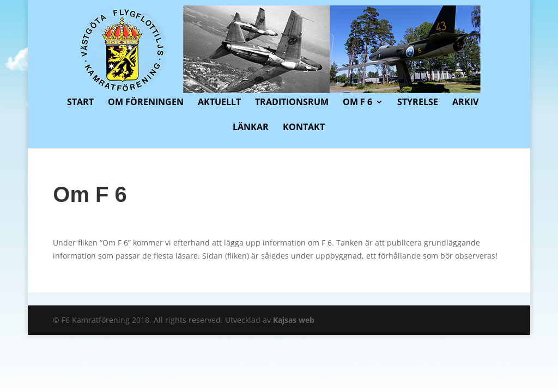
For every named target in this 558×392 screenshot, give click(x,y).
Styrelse (418, 103)
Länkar (251, 128)
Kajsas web (294, 320)
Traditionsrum (292, 103)
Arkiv (465, 103)
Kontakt (304, 128)
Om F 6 (357, 103)
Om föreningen (146, 103)
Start (80, 103)
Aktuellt (219, 103)
